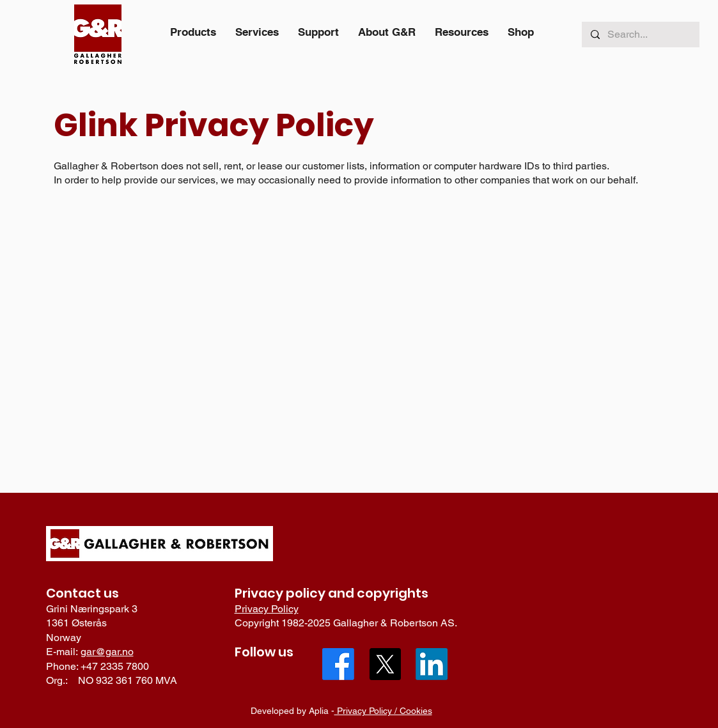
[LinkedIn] (432, 664)
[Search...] (640, 35)
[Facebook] (338, 664)
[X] (385, 664)
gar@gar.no (107, 652)
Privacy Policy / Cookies (383, 711)
